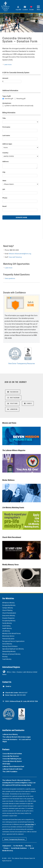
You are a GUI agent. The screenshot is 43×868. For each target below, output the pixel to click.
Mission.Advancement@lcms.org (20, 254)
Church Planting (7, 610)
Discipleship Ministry (9, 605)
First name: (6, 127)
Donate (31, 10)
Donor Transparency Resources (14, 839)
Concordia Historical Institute (12, 754)
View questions (10, 278)
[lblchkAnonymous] (3, 106)
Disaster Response (8, 618)
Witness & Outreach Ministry (11, 654)
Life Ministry (6, 631)
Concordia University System (12, 761)
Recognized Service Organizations (13, 641)
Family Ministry (7, 623)
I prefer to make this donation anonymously (19, 106)
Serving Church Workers (10, 646)
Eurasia (19, 672)
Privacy (6, 848)
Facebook (13, 392)
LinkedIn (12, 409)
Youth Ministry (7, 659)
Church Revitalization (9, 613)
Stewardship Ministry (9, 651)
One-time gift (9, 99)
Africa (9, 672)
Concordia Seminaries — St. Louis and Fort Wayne (17, 741)
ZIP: (4, 189)
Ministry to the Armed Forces (11, 634)
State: (4, 181)
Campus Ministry (8, 608)
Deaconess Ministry (9, 616)
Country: (6, 153)
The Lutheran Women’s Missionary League (17, 737)
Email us (8, 686)
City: (4, 172)
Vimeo (28, 403)
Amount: (5, 78)
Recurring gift (21, 99)
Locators (25, 10)
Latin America (28, 672)
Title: (4, 118)
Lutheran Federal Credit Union (12, 769)
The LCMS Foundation (10, 772)
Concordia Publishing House (12, 759)
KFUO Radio (6, 764)
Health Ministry (7, 628)
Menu (39, 10)
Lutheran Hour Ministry (10, 734)
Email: (5, 206)
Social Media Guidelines (19, 848)
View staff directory (15, 257)
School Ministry (7, 644)
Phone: (5, 198)
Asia (14, 672)
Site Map (28, 846)
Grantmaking (6, 626)
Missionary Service (8, 636)
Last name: (6, 135)
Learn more (8, 65)
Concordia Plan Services (11, 756)
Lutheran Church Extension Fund (13, 767)
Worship (5, 657)
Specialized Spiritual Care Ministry (13, 649)
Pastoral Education (8, 639)
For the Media (18, 846)
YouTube (12, 403)
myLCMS (18, 10)
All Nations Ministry (8, 603)
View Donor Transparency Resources (22, 364)
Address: (6, 162)
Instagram (13, 398)
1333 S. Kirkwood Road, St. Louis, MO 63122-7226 (21, 701)
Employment (7, 846)
